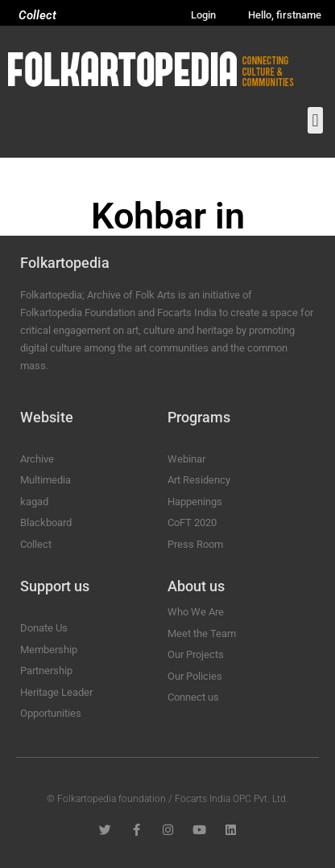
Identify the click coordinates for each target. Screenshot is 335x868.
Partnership (46, 671)
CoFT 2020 (192, 522)
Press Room (195, 544)
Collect (37, 15)
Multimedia (45, 480)
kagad (34, 502)
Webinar (186, 459)
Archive (37, 459)
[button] (315, 120)
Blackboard (46, 522)
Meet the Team (202, 634)
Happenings (195, 502)
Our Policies (195, 676)
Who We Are (196, 612)
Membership (49, 650)
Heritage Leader (56, 692)
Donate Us (44, 628)
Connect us (193, 697)
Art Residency (199, 480)
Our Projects (196, 654)
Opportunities (51, 713)
